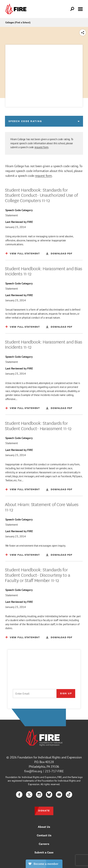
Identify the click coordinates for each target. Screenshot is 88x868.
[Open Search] (72, 9)
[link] (17, 9)
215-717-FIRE (54, 771)
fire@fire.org (33, 771)
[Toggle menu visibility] (80, 9)
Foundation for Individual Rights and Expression (50, 757)
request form (41, 147)
